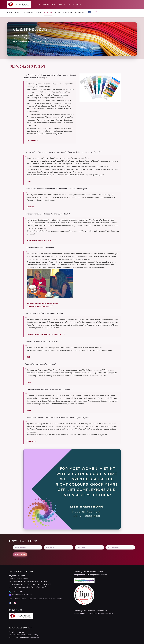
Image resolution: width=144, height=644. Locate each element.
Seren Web (34, 638)
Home (10, 13)
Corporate (33, 599)
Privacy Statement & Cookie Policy (24, 635)
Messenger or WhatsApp (22, 594)
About (18, 13)
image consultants (82, 575)
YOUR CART (80, 13)
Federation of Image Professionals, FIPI (96, 614)
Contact (68, 13)
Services (29, 13)
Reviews (48, 13)
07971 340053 (18, 592)
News (58, 13)
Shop (39, 13)
